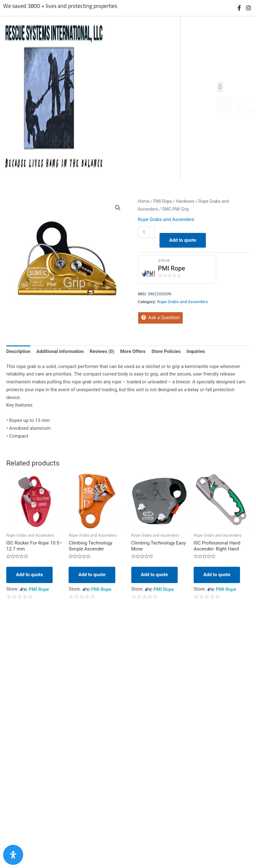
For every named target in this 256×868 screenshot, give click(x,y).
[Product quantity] (146, 232)
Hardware (185, 201)
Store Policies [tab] (166, 351)
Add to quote (183, 240)
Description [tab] (18, 351)
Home (144, 201)
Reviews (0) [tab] (102, 351)
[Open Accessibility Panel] (13, 855)
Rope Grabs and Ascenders (166, 219)
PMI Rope (162, 201)
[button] (118, 208)
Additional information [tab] (60, 351)
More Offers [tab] (133, 351)
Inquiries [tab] (196, 351)
